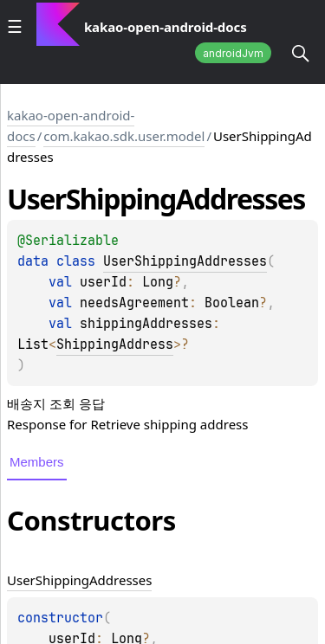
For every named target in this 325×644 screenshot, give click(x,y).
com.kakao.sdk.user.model (124, 136)
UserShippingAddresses (185, 261)
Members (37, 462)
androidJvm (233, 53)
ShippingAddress (115, 345)
